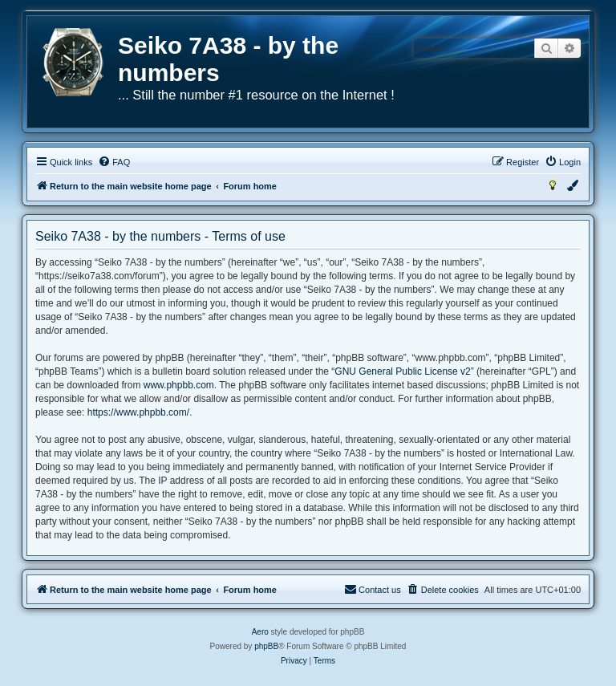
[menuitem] (114, 162)
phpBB (266, 646)
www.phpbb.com (179, 385)
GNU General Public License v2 (402, 371)
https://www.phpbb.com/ (138, 412)
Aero (260, 632)
